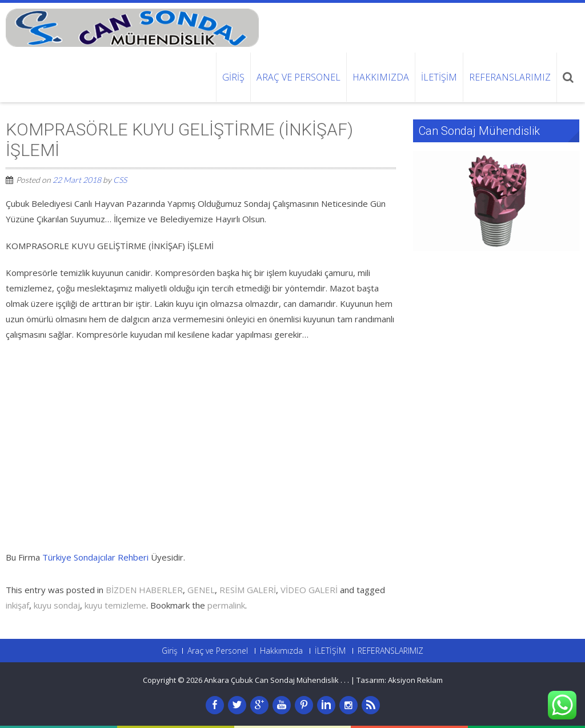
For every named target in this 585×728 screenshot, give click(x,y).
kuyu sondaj (57, 605)
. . (346, 680)
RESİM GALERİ (248, 590)
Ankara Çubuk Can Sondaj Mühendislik (272, 680)
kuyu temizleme (115, 605)
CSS (120, 180)
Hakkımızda (381, 77)
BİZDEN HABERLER (144, 590)
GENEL (201, 590)
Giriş (233, 77)
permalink (226, 605)
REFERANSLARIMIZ (510, 77)
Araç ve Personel (298, 77)
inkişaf (17, 605)
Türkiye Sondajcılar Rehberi (95, 557)
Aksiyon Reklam (415, 680)
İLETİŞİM (439, 77)
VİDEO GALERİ (309, 590)
